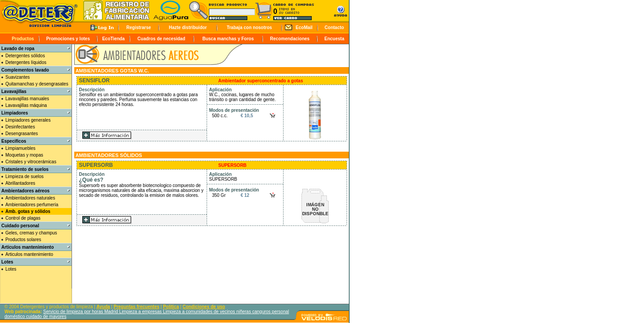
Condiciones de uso (204, 307)
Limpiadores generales (28, 120)
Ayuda (103, 307)
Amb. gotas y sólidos (28, 211)
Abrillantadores (20, 183)
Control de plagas (23, 218)
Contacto (334, 28)
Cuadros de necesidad (161, 39)
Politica (171, 307)
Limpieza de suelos (25, 176)
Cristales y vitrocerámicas (31, 162)
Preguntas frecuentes (136, 307)
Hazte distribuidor (188, 28)
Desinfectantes (20, 127)
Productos (23, 39)
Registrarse (138, 28)
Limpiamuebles (20, 148)
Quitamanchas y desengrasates (37, 84)
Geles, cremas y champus (31, 233)
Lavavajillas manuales (27, 99)
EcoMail (304, 28)
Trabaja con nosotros (249, 28)
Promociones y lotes (68, 39)
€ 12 (245, 195)
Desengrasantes (22, 134)
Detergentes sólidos (25, 56)
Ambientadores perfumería (32, 205)
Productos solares (23, 240)
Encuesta (334, 39)
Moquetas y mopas (24, 155)
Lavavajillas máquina (26, 105)
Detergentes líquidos (26, 62)
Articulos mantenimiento (29, 254)
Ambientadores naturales (30, 198)
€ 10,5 (247, 116)
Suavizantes (17, 77)
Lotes (11, 269)
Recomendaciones (290, 39)
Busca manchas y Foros (228, 39)
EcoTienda (113, 39)
